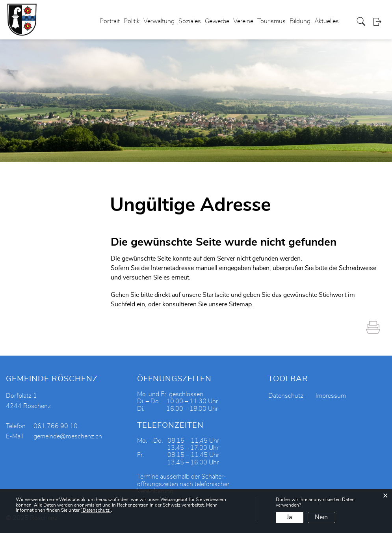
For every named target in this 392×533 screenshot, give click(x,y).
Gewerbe (217, 21)
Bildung (300, 21)
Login (380, 21)
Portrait (110, 21)
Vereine (243, 21)
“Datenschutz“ (96, 510)
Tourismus (271, 21)
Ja (289, 517)
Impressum (331, 396)
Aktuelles (327, 21)
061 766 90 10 (56, 426)
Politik (132, 21)
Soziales (190, 21)
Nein (321, 517)
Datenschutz (286, 396)
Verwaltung (159, 21)
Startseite (216, 295)
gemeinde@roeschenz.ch (68, 436)
